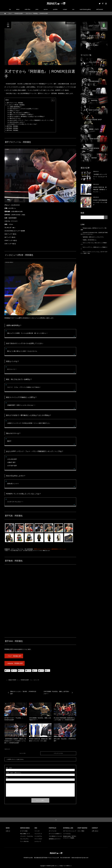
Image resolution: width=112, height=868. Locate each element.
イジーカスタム (67, 834)
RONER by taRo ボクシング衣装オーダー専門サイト (59, 866)
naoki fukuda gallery (85, 9)
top (10, 9)
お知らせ (8, 831)
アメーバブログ (38, 839)
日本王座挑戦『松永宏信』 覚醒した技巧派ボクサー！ (40, 719)
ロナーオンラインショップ (70, 831)
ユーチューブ (38, 841)
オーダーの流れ (24, 831)
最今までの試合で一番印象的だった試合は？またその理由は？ (27, 116)
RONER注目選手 (71, 23)
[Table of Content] (53, 100)
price (37, 9)
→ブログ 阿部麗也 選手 (14, 656)
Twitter (99, 3)
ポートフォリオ (53, 831)
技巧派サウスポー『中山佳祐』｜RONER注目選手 (14, 719)
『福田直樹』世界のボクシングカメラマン (93, 237)
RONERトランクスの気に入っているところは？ (24, 124)
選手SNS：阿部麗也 (12, 130)
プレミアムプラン (24, 839)
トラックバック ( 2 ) (58, 753)
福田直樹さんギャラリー (55, 839)
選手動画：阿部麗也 (12, 128)
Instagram (106, 3)
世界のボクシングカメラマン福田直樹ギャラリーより (50, 549)
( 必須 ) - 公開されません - (14, 773)
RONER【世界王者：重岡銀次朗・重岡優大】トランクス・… (100, 190)
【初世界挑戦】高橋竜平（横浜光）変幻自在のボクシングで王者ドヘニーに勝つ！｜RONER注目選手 (15, 741)
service (46, 9)
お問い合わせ (95, 831)
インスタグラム (38, 836)
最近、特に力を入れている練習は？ (20, 113)
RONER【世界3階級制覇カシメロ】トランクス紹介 (100, 202)
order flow (27, 9)
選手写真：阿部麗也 (12, 126)
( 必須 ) (9, 768)
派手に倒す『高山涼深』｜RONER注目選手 (65, 740)
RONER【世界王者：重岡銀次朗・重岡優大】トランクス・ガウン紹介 (40, 740)
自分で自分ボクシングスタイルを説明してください (24, 109)
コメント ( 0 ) (22, 753)
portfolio (55, 9)
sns (73, 9)
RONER (14, 680)
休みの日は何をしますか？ (17, 122)
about (18, 9)
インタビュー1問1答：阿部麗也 (16, 105)
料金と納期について (25, 834)
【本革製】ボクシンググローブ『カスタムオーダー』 (100, 177)
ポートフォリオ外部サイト (55, 834)
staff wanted (100, 9)
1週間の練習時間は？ (16, 107)
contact (65, 9)
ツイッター (37, 831)
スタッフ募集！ (81, 831)
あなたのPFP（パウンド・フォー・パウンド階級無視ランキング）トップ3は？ (32, 120)
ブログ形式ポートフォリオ (55, 836)
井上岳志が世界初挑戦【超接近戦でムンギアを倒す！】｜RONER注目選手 (64, 719)
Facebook (103, 3)
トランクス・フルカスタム (27, 836)
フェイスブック (38, 834)
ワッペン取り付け (24, 841)
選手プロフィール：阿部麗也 (15, 103)
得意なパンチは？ (15, 111)
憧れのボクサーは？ (15, 118)
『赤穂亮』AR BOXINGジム (89, 240)
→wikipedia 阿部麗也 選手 (15, 663)
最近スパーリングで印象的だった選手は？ (22, 115)
